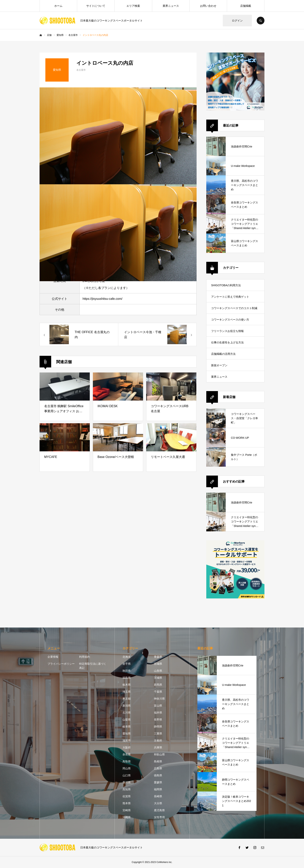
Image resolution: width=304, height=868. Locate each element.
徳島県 (158, 775)
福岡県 (158, 789)
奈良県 (127, 754)
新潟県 (127, 706)
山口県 (127, 775)
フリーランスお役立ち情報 (227, 331)
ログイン (237, 21)
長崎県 (158, 796)
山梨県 (127, 720)
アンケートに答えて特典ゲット (230, 297)
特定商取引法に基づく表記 (93, 666)
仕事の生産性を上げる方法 (227, 342)
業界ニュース (171, 6)
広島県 (158, 768)
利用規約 (85, 657)
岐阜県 (127, 727)
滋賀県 (127, 740)
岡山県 (127, 768)
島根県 (158, 761)
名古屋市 (81, 70)
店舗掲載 (246, 6)
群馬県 (158, 685)
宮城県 (158, 664)
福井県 (158, 713)
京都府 (158, 740)
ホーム (58, 6)
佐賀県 (127, 796)
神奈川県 (159, 699)
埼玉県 (127, 692)
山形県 (158, 671)
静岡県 (158, 727)
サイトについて (96, 6)
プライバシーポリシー (61, 664)
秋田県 (127, 671)
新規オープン (219, 365)
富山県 (158, 706)
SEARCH (261, 21)
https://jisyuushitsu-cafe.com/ (102, 299)
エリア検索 (133, 6)
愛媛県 (158, 782)
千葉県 (158, 692)
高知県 (127, 789)
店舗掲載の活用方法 (223, 354)
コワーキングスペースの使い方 (230, 320)
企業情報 (53, 657)
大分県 (158, 803)
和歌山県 (159, 754)
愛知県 (127, 734)
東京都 (127, 699)
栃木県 (127, 685)
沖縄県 (127, 817)
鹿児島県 (159, 810)
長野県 (158, 720)
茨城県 (158, 678)
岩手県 (127, 664)
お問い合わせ (208, 6)
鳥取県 (127, 761)
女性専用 (159, 817)
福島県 (127, 678)
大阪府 (127, 747)
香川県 (127, 782)
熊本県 (127, 803)
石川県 (127, 713)
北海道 (127, 657)
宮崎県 (127, 810)
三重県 (158, 734)
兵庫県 (158, 747)
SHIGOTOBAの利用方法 (226, 285)
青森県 (158, 657)
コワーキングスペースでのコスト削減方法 (234, 310)
